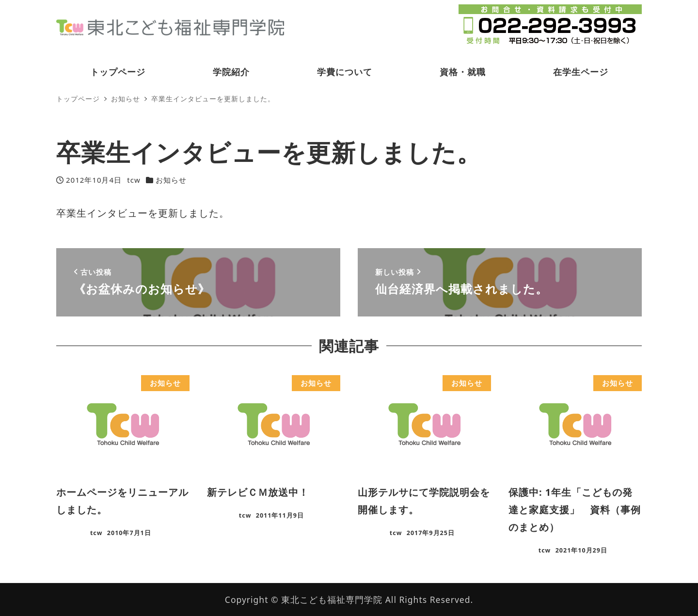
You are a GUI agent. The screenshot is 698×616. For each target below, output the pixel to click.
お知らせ (171, 180)
